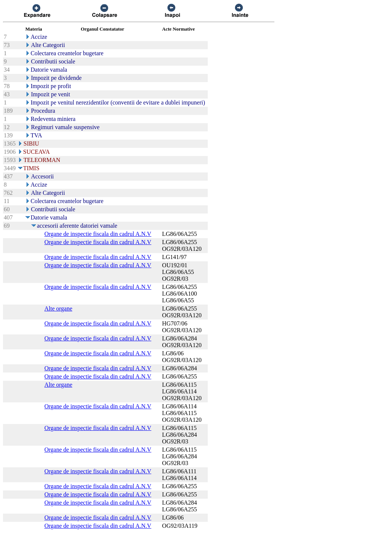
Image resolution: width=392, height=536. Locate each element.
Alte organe (58, 308)
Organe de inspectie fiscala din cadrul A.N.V (98, 234)
